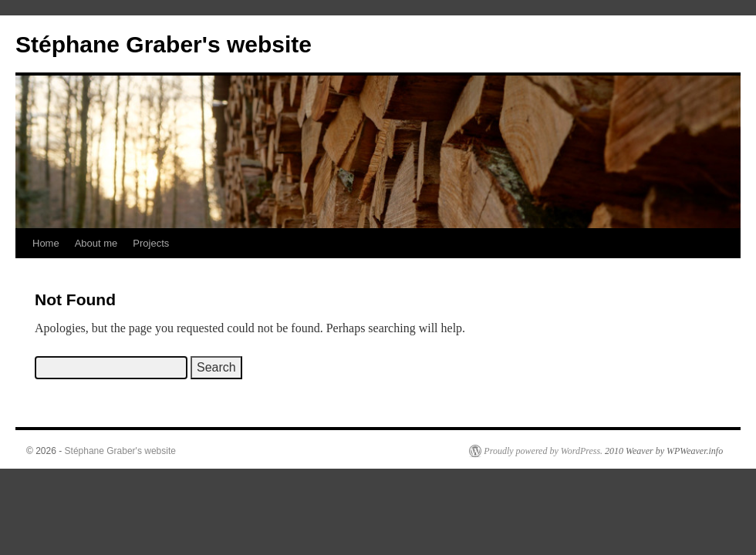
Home (46, 243)
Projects (151, 243)
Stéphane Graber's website (164, 44)
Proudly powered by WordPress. (543, 451)
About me (96, 243)
